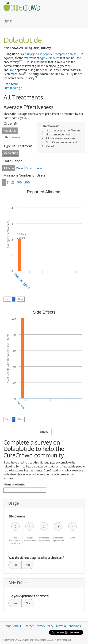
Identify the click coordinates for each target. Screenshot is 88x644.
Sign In (8, 21)
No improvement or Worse (15, 541)
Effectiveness (17, 516)
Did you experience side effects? (29, 596)
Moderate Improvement (44, 539)
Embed (44, 432)
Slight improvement (30, 539)
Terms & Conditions (68, 626)
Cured (72, 538)
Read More (11, 84)
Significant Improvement (58, 539)
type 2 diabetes (50, 58)
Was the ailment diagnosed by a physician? (36, 558)
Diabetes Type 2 (22, 281)
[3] (25, 73)
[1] (20, 61)
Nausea (21, 405)
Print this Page (13, 88)
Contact (29, 626)
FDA (11, 70)
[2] (22, 61)
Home (7, 626)
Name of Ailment (14, 484)
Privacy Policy (45, 626)
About (17, 626)
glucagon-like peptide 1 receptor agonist (50, 54)
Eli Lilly (69, 74)
